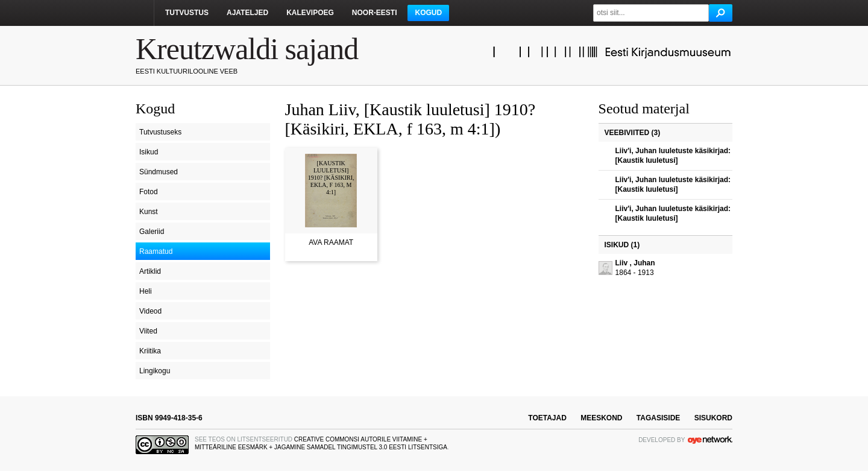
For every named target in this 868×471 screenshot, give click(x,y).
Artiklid (150, 271)
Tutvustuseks (160, 132)
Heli (146, 291)
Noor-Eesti (375, 13)
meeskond (601, 418)
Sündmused (159, 172)
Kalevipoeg (310, 13)
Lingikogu (155, 371)
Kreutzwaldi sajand (247, 49)
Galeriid (152, 232)
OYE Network (710, 440)
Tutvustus (187, 13)
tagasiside (658, 418)
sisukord (713, 418)
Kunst (149, 212)
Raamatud (156, 251)
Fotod (149, 192)
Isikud (149, 152)
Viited (148, 331)
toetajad (547, 418)
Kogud (428, 13)
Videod (150, 311)
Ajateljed (247, 13)
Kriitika (150, 351)
